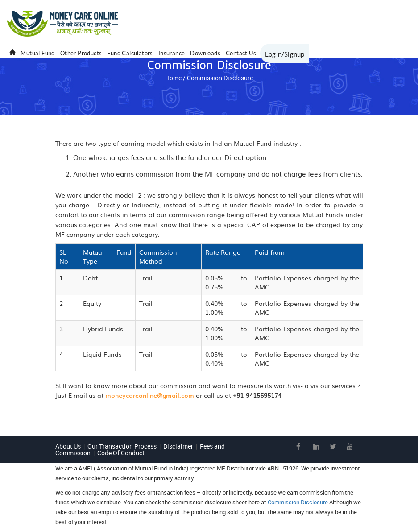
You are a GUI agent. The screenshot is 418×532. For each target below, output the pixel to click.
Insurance (172, 53)
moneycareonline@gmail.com (150, 395)
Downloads (205, 53)
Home (173, 78)
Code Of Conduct (121, 453)
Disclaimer (178, 446)
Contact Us (241, 53)
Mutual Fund (37, 53)
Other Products (81, 53)
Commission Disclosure (298, 502)
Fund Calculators (130, 53)
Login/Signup (285, 54)
